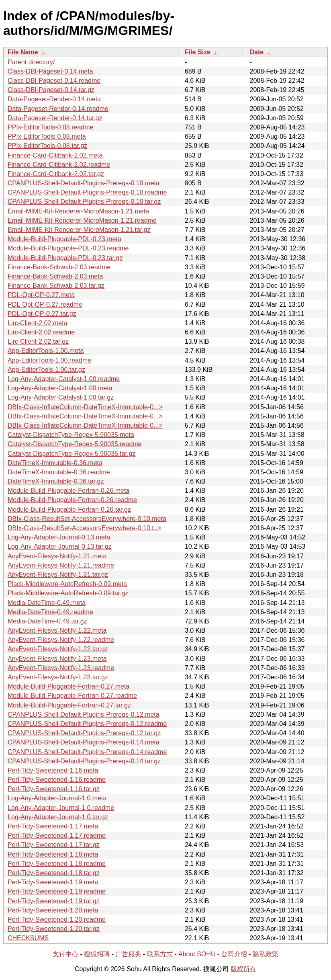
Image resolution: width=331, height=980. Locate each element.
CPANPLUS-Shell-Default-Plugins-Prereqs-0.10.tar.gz (84, 202)
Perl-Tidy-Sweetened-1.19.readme (57, 891)
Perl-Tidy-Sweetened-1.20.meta (53, 910)
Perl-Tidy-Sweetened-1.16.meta (53, 770)
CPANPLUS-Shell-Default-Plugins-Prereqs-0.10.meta (84, 183)
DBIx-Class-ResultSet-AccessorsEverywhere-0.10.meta (87, 519)
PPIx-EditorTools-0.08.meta (47, 136)
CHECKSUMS (28, 938)
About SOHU (197, 954)
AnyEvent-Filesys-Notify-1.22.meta (57, 630)
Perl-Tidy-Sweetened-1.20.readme (57, 920)
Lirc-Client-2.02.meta (38, 323)
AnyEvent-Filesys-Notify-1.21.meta (57, 556)
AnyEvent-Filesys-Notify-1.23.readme (61, 668)
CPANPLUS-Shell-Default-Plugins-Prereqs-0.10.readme (87, 192)
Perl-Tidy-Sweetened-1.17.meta (53, 826)
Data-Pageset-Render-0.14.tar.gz (55, 118)
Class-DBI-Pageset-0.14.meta (50, 71)
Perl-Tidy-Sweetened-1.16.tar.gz (54, 789)
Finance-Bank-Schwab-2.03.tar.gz (56, 286)
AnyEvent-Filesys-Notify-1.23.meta (57, 659)
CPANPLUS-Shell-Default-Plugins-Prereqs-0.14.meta (84, 742)
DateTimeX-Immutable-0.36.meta (55, 463)
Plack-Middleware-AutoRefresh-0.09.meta (67, 584)
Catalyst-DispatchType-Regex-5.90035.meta (71, 435)
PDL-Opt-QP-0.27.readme (45, 304)
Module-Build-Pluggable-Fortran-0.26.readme (72, 500)
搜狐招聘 (97, 954)
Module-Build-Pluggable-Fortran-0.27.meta (68, 686)
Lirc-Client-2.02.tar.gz (38, 341)
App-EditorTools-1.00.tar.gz (46, 370)
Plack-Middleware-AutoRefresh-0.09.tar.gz (68, 593)
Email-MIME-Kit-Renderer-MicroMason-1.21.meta (78, 211)
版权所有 (243, 969)
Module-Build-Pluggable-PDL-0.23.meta (64, 239)
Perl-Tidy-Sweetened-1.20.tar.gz (54, 929)
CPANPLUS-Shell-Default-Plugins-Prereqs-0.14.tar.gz (84, 761)
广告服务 (129, 954)
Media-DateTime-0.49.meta (47, 603)
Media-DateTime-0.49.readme (50, 612)
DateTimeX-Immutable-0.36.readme (59, 472)
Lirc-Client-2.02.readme (41, 332)
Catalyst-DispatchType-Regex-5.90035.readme (75, 444)
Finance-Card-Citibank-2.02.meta (55, 155)
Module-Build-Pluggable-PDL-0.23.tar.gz (65, 258)
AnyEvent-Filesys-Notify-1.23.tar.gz (58, 677)
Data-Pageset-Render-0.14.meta (54, 99)
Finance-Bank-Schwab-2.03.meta (55, 276)
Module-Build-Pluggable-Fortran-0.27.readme (72, 696)
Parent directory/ (31, 62)
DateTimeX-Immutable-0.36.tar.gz (56, 481)
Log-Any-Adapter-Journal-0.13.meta (59, 537)
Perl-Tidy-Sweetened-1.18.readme (57, 864)
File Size (198, 52)
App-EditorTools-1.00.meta (46, 351)
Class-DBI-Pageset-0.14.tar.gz (51, 90)
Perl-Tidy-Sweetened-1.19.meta (53, 882)
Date (256, 52)
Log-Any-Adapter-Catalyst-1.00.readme (64, 379)
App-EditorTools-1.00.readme (49, 360)
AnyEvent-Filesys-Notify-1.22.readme (61, 640)
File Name (23, 52)
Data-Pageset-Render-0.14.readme (58, 109)
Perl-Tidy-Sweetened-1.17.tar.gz (54, 845)
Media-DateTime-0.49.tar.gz (47, 621)
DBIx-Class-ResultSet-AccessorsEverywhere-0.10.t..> (84, 528)
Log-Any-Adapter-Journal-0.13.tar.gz (60, 546)
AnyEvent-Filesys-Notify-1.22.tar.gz (58, 649)
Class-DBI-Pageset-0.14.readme (54, 81)
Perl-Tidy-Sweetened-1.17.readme (57, 835)
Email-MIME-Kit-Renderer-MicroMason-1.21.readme (82, 220)
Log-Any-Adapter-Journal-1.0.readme (61, 808)
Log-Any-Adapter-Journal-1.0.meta (57, 798)
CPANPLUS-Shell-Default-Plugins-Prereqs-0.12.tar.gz (84, 733)
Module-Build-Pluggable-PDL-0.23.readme (68, 248)
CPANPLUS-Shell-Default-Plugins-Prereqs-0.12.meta (84, 714)
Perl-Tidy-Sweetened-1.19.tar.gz (54, 901)
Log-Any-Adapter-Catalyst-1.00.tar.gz (61, 397)
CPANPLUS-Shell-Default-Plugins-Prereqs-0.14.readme (87, 752)
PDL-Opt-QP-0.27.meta (41, 295)
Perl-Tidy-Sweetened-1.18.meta (53, 854)
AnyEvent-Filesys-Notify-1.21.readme (61, 565)
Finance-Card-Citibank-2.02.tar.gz (56, 174)
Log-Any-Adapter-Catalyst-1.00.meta (60, 388)
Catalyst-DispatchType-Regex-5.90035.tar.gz (72, 454)
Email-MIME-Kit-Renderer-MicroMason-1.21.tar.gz (79, 230)
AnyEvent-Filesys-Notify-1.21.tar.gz (58, 575)
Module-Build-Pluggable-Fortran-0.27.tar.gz (69, 705)
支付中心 (65, 954)
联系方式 (160, 954)
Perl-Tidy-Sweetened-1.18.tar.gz (54, 873)
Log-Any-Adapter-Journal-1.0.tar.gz (58, 817)
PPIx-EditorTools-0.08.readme (50, 127)
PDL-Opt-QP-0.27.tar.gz (42, 314)
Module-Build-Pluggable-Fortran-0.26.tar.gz (69, 509)
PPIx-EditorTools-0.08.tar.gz (47, 146)
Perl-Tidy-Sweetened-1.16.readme (57, 780)
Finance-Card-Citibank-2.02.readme (59, 165)
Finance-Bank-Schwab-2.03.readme (59, 267)
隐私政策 (266, 954)
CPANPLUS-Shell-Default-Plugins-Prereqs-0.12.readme (87, 724)
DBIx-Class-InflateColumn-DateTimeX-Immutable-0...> (85, 407)
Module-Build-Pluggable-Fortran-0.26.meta (68, 491)
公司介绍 (234, 954)
